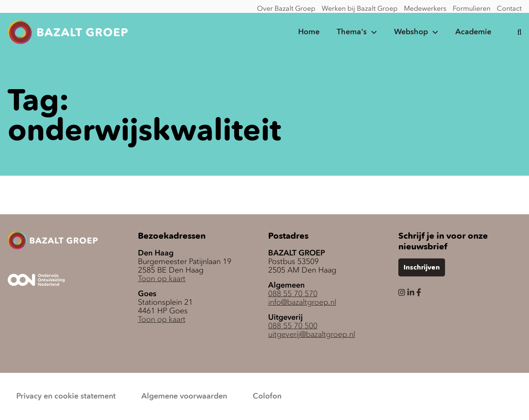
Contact (509, 8)
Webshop (411, 32)
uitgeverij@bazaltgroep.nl (312, 334)
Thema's (352, 32)
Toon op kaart (162, 279)
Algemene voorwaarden (184, 396)
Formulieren (472, 8)
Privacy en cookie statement (66, 396)
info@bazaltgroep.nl (302, 302)
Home (309, 32)
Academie (473, 32)
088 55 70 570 (293, 294)
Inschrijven (422, 268)
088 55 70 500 (293, 326)
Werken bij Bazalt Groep (360, 8)
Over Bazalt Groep (286, 8)
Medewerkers (425, 8)
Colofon (267, 396)
